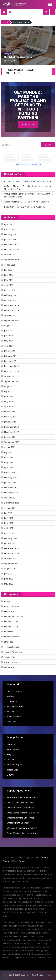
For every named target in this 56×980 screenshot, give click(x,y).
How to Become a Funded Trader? (23, 797)
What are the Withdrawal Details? (22, 828)
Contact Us (12, 760)
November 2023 (11, 371)
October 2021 (10, 498)
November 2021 (11, 493)
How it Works (13, 749)
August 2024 (10, 326)
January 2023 (10, 422)
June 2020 (9, 579)
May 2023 (9, 402)
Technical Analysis (12, 647)
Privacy (6, 861)
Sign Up (10, 775)
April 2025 (9, 285)
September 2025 (12, 260)
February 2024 (11, 356)
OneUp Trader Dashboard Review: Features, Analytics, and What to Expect (29, 195)
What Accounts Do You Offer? (20, 803)
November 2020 (11, 553)
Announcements (12, 606)
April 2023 (9, 407)
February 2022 (11, 477)
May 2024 (9, 341)
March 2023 (10, 412)
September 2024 (12, 321)
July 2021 (8, 513)
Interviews (9, 632)
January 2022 (10, 483)
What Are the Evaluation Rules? (21, 808)
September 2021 (12, 503)
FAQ (9, 754)
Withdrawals (10, 667)
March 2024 (10, 351)
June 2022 (9, 457)
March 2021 (10, 533)
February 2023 (11, 417)
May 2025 (9, 280)
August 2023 (10, 386)
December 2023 (11, 366)
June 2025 (9, 275)
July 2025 (8, 270)
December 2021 (11, 488)
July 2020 (8, 574)
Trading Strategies (15, 706)
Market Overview (12, 637)
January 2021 (10, 543)
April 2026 (9, 224)
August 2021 (10, 508)
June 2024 (9, 336)
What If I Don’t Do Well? (18, 823)
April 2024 (9, 346)
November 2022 (11, 432)
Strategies (9, 642)
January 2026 (10, 240)
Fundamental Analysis (14, 617)
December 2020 (11, 548)
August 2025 (10, 265)
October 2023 (10, 376)
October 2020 (10, 558)
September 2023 (12, 381)
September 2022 (12, 442)
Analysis (8, 601)
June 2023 (9, 396)
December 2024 (11, 305)
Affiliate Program (15, 765)
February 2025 (11, 295)
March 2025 (10, 290)
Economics (9, 611)
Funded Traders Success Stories (21, 833)
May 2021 (9, 523)
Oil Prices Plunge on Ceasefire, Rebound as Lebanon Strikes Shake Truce (28, 188)
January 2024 (10, 361)
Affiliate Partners (19, 861)
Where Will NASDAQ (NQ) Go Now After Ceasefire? (27, 202)
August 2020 (10, 569)
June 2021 (9, 518)
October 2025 (10, 255)
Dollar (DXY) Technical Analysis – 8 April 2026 (24, 207)
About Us (11, 744)
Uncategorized (11, 662)
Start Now (28, 125)
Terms (43, 857)
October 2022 (10, 437)
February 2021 (11, 538)
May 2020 (9, 584)
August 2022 (10, 447)
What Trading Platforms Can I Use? (23, 813)
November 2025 (11, 250)
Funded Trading (11, 627)
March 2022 (10, 472)
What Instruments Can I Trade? (21, 818)
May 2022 (9, 462)
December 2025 (11, 245)
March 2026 (10, 229)
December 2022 (11, 427)
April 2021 (9, 528)
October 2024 (10, 315)
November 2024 (11, 310)
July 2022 (8, 452)
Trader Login (13, 770)
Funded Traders (11, 622)
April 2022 (9, 467)
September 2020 (12, 564)
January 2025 (10, 300)
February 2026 (11, 234)
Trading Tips (10, 657)
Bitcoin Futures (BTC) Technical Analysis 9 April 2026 (28, 181)
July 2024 (8, 331)
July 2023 (8, 391)
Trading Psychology (13, 652)
